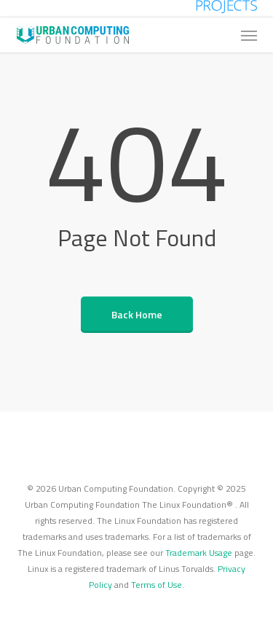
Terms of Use (157, 585)
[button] (249, 35)
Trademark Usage (199, 553)
